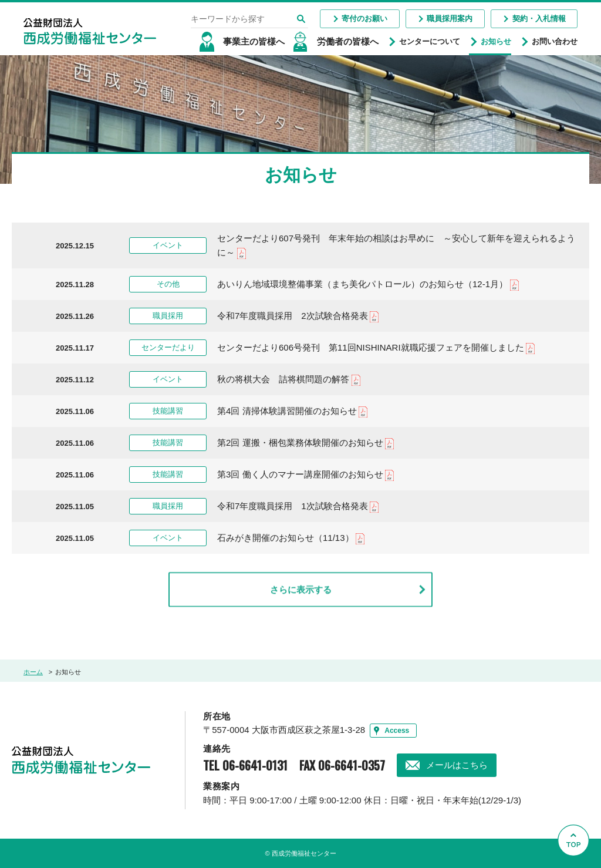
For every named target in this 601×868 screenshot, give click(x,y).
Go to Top (577, 868)
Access (397, 731)
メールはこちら (457, 765)
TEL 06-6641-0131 (245, 765)
